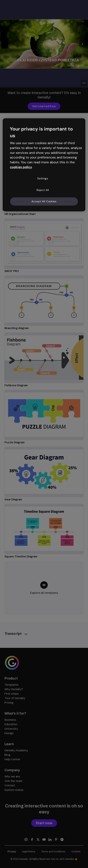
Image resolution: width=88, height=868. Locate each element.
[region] (44, 165)
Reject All (43, 190)
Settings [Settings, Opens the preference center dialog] (43, 178)
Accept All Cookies (44, 201)
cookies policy (21, 167)
